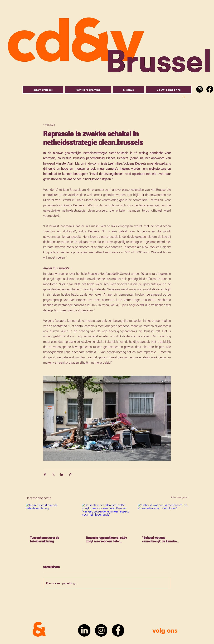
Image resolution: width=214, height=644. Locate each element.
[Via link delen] (70, 475)
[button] (184, 97)
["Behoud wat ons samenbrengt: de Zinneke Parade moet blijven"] (163, 518)
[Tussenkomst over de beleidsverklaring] (51, 518)
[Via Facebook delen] (45, 475)
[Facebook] (210, 89)
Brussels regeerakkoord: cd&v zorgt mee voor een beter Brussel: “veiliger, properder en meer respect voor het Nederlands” (107, 540)
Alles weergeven (180, 497)
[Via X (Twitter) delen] (53, 475)
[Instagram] (200, 89)
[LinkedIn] (84, 630)
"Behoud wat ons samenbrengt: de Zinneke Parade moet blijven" (159, 540)
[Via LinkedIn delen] (62, 475)
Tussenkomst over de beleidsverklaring (45, 540)
